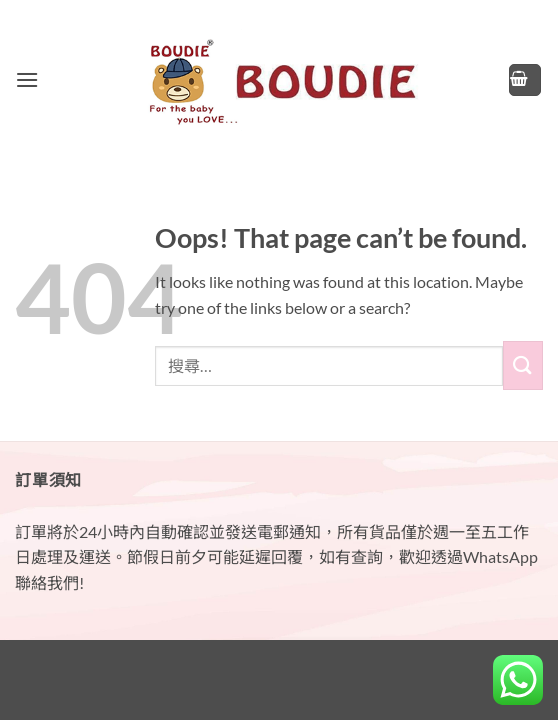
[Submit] (523, 365)
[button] (27, 79)
